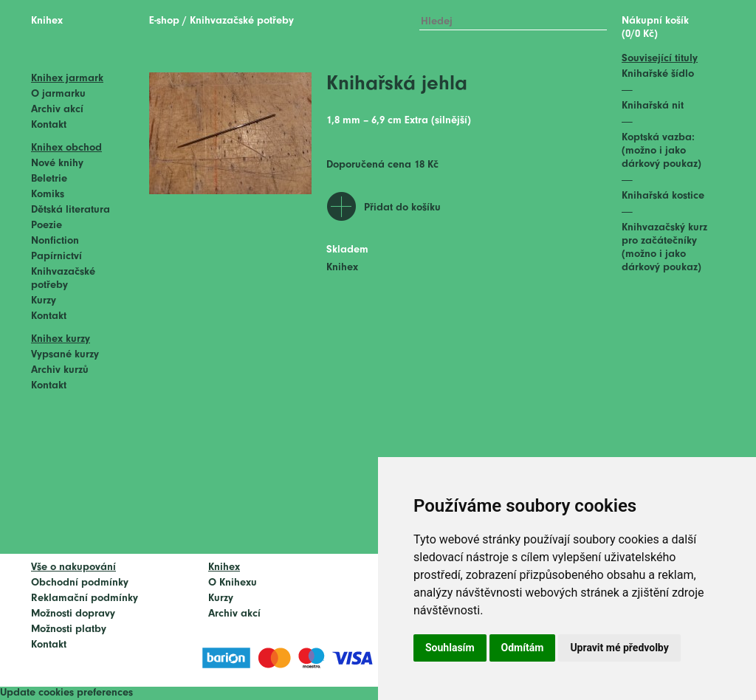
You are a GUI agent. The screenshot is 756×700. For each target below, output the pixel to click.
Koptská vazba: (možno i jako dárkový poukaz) (661, 151)
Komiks (48, 195)
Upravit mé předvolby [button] (619, 648)
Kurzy (44, 301)
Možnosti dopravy (73, 614)
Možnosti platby (69, 629)
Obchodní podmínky (80, 583)
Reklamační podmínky (85, 598)
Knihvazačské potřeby (242, 21)
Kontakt (49, 125)
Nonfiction (55, 241)
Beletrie (49, 179)
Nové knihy (57, 164)
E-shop (164, 21)
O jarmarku (58, 94)
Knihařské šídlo (658, 74)
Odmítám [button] (523, 648)
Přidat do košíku (402, 208)
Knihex (47, 21)
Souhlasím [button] (450, 648)
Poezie (47, 226)
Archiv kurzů (60, 370)
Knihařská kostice (663, 196)
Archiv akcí (57, 110)
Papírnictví (56, 257)
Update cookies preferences (66, 693)
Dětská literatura (71, 210)
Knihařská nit (653, 106)
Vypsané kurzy (65, 355)
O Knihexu (233, 583)
